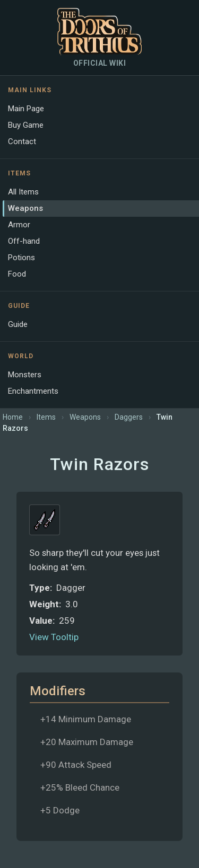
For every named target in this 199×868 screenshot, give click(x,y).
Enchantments (33, 391)
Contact (22, 141)
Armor (19, 225)
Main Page (26, 109)
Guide (18, 324)
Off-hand (24, 241)
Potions (21, 258)
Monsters (25, 375)
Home (13, 417)
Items (46, 417)
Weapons (25, 208)
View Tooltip (54, 637)
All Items (23, 192)
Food (17, 274)
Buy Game (26, 125)
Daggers (129, 417)
